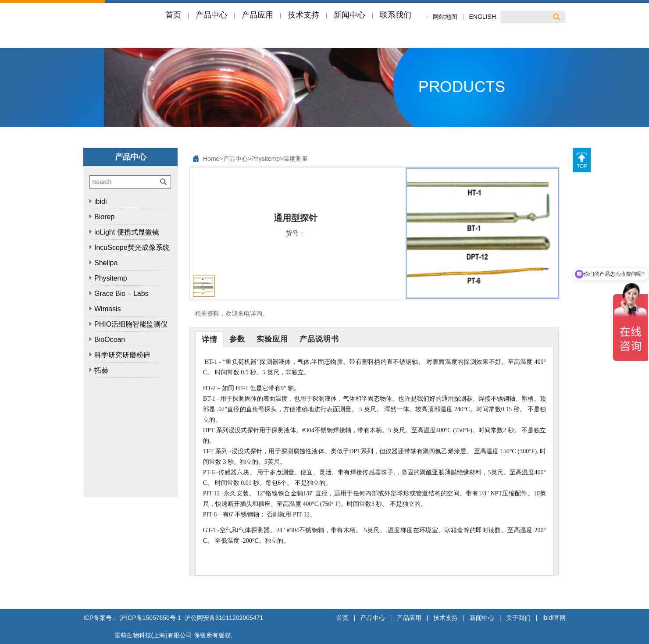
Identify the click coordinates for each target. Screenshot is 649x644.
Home (211, 159)
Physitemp (266, 159)
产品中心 (235, 159)
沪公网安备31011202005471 (223, 618)
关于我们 (518, 618)
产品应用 (409, 618)
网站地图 (445, 17)
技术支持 (446, 618)
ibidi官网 (554, 618)
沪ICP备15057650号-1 (150, 618)
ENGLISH (483, 17)
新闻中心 (482, 618)
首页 (342, 618)
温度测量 (296, 159)
